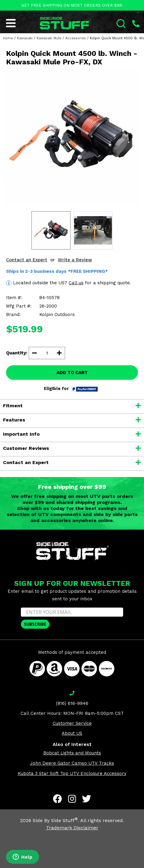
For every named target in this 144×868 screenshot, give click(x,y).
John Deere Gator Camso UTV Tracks (72, 763)
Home (8, 38)
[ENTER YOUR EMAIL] (72, 612)
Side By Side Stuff (55, 820)
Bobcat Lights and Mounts (72, 753)
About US (72, 733)
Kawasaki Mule (49, 38)
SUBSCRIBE (35, 624)
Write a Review (75, 260)
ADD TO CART (72, 373)
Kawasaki (25, 38)
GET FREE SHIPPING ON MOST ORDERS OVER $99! (72, 5)
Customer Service (72, 723)
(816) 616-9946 (72, 703)
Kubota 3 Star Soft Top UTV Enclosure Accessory (72, 773)
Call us (76, 283)
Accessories (76, 38)
